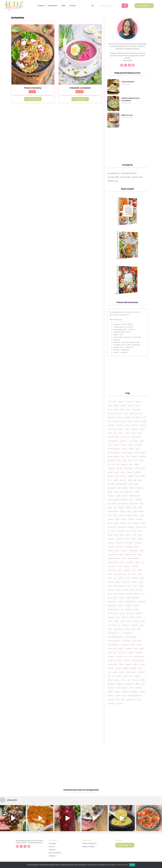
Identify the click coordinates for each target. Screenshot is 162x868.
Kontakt (72, 6)
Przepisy (41, 6)
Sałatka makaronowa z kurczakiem (131, 99)
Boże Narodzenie (55, 853)
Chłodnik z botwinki (80, 88)
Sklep (63, 6)
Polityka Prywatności (89, 843)
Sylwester (52, 850)
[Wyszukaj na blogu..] (110, 6)
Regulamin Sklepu (88, 847)
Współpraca (53, 6)
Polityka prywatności (122, 865)
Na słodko (80, 92)
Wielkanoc (53, 856)
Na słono (32, 92)
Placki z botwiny (33, 88)
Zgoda (132, 865)
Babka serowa (127, 115)
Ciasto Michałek (128, 82)
